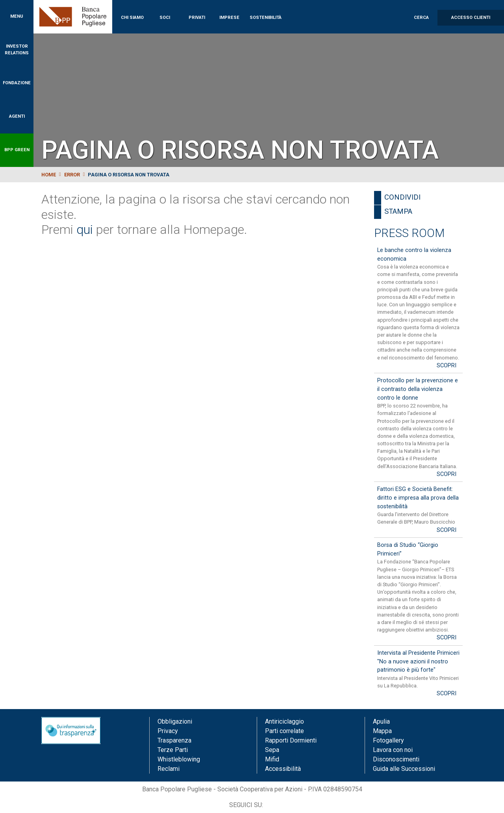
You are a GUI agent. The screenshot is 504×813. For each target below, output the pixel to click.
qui (85, 230)
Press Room (409, 233)
